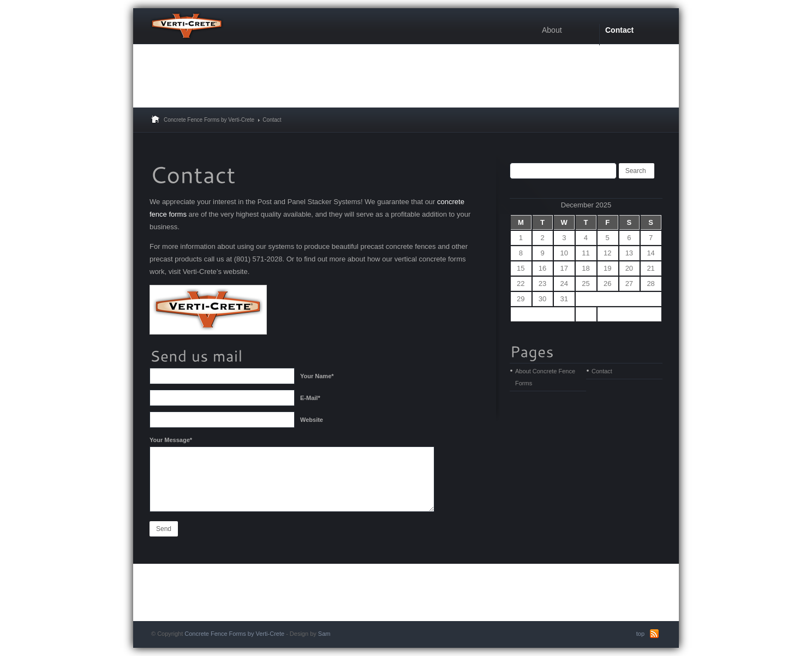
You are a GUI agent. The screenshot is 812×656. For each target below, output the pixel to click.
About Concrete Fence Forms (545, 377)
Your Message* (171, 440)
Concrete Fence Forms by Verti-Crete (209, 120)
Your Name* (317, 376)
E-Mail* (310, 398)
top (640, 634)
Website (312, 420)
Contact (602, 371)
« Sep (542, 314)
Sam (324, 634)
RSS (654, 634)
